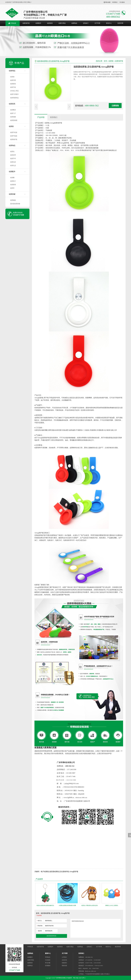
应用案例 (48, 966)
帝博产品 (19, 63)
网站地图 (108, 2)
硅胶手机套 (14, 132)
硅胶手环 (13, 159)
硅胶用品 (12, 71)
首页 (105, 61)
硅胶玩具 (13, 162)
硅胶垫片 (13, 181)
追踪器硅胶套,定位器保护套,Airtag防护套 (53, 61)
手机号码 (39, 925)
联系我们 (115, 2)
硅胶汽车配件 (14, 94)
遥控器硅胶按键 (15, 204)
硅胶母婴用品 (14, 98)
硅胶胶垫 (13, 84)
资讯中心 (109, 23)
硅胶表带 (13, 155)
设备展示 (64, 963)
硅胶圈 (12, 178)
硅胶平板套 (14, 136)
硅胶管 (12, 188)
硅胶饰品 (12, 145)
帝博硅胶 (13, 23)
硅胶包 (12, 152)
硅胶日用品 (62, 23)
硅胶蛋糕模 (14, 120)
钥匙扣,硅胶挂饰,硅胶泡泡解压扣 (45, 905)
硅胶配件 (38, 23)
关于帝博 (97, 23)
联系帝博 (120, 23)
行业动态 (48, 960)
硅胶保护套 (26, 23)
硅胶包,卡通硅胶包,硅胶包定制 (90, 905)
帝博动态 (48, 957)
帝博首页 (30, 947)
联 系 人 (39, 920)
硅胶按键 (12, 194)
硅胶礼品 (13, 166)
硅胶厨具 (50, 23)
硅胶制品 (74, 23)
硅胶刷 (12, 77)
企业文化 (64, 960)
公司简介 (64, 957)
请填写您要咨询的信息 (95, 928)
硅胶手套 (13, 87)
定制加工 (86, 23)
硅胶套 (11, 126)
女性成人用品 (14, 91)
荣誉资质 (64, 966)
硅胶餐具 (13, 110)
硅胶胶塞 (13, 185)
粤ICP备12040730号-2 (79, 978)
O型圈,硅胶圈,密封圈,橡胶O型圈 (67, 905)
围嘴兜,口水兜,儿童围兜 (112, 905)
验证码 (39, 930)
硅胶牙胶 (13, 80)
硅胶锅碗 (13, 117)
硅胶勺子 (13, 113)
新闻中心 (48, 953)
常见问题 (48, 963)
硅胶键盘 (13, 200)
